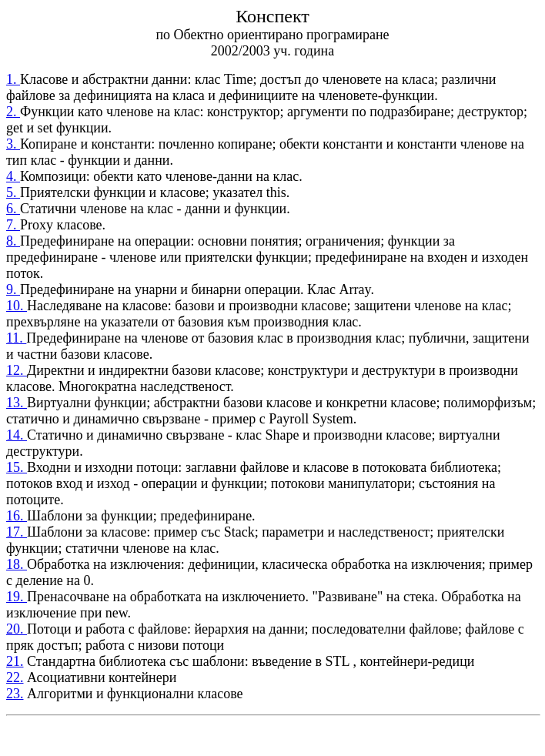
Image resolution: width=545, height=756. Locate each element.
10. (17, 306)
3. (13, 144)
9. (13, 289)
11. (16, 338)
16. (17, 516)
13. (17, 403)
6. (13, 209)
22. (15, 677)
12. (17, 370)
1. (13, 79)
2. (13, 112)
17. (17, 532)
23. (15, 694)
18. (17, 564)
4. (13, 176)
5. (13, 192)
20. (17, 629)
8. (13, 241)
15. (17, 467)
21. (15, 661)
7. (13, 225)
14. (17, 435)
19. (17, 597)
